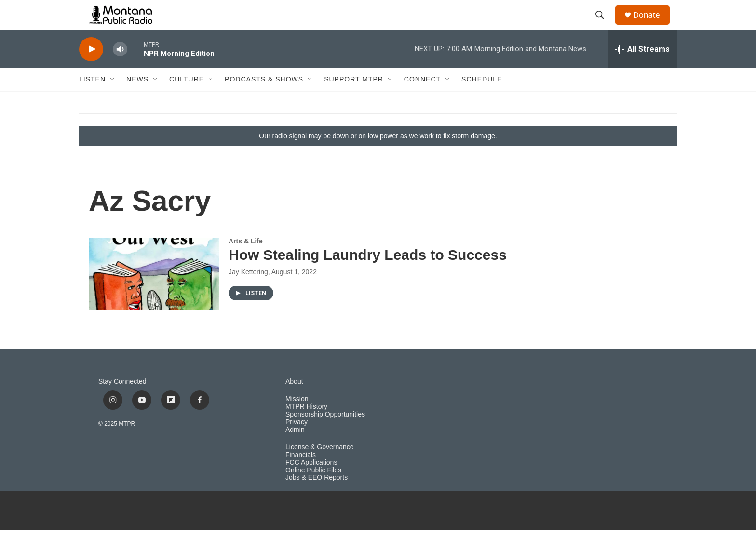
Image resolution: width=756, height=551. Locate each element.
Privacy (297, 443)
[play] (91, 70)
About (294, 402)
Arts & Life (246, 262)
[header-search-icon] (604, 26)
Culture (187, 100)
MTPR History (306, 427)
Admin (295, 450)
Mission (297, 420)
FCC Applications (311, 483)
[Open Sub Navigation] (113, 100)
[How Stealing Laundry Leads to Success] (154, 295)
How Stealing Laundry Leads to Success (368, 276)
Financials (301, 476)
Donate (652, 25)
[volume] (120, 70)
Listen (92, 100)
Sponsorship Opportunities (325, 435)
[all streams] (642, 70)
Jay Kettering (248, 293)
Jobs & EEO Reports (317, 499)
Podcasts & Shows (264, 100)
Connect (422, 100)
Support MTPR (354, 100)
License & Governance (320, 468)
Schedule (482, 100)
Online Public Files (313, 491)
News (137, 100)
